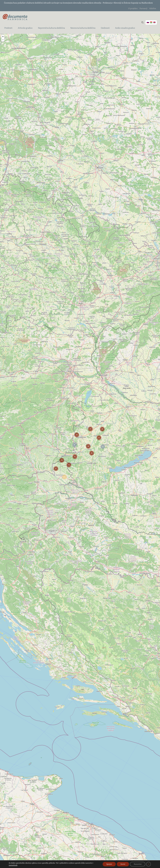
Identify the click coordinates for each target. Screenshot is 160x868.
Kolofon (153, 8)
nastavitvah (13, 865)
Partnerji (143, 8)
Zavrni (123, 864)
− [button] (3, 40)
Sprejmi (109, 864)
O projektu (133, 8)
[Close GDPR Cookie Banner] (148, 864)
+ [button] (3, 37)
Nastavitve (138, 864)
